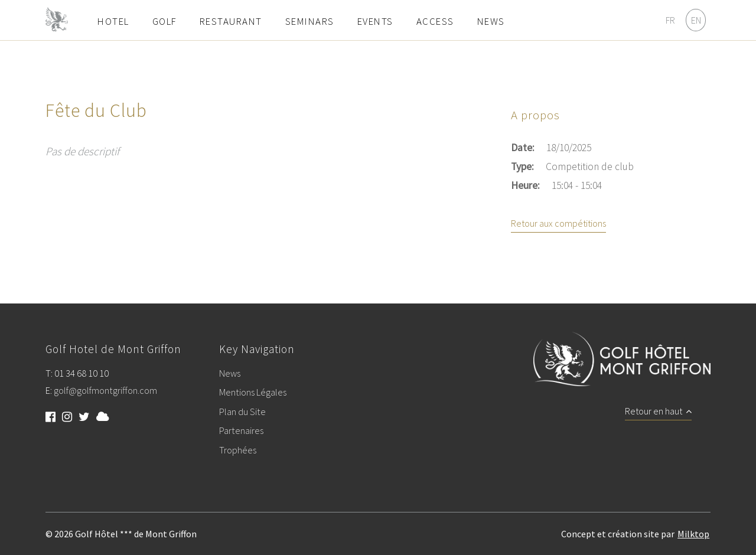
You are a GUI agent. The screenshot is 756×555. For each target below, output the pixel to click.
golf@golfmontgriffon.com (105, 391)
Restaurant (231, 21)
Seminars (310, 21)
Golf (164, 21)
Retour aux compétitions (558, 224)
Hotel (113, 21)
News (491, 21)
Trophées (238, 450)
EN (696, 20)
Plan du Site (242, 412)
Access (435, 21)
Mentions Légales (253, 393)
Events (375, 21)
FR (670, 20)
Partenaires (241, 431)
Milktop (693, 534)
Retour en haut (658, 412)
